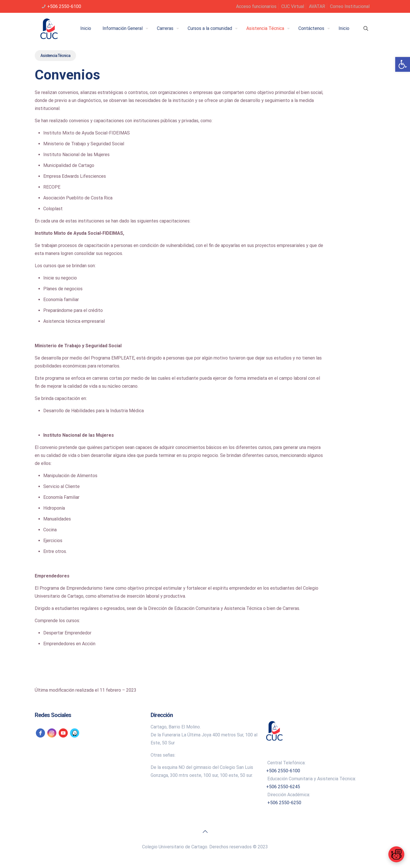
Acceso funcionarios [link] (256, 6)
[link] (403, 64)
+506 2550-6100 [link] (64, 6)
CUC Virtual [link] (293, 6)
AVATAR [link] (317, 6)
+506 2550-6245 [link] (283, 787)
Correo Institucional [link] (350, 6)
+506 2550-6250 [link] (284, 803)
